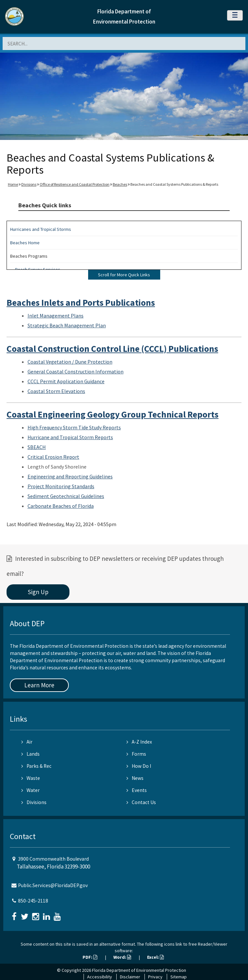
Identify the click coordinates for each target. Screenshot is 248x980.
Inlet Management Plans (56, 316)
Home (13, 184)
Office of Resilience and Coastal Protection (75, 184)
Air (27, 742)
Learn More (39, 685)
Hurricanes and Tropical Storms (41, 229)
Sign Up (38, 592)
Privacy (155, 977)
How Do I (139, 766)
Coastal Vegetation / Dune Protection (70, 362)
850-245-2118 (33, 901)
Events (137, 790)
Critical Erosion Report (53, 457)
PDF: (90, 957)
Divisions (29, 184)
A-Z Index (139, 742)
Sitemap (179, 977)
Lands (30, 754)
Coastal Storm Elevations (56, 391)
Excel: (155, 957)
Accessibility (100, 977)
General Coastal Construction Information (76, 371)
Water (30, 790)
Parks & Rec (36, 766)
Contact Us (141, 802)
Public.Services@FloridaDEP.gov (53, 885)
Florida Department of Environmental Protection (139, 970)
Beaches (120, 184)
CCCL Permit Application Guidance (66, 381)
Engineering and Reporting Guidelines (70, 476)
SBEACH (37, 447)
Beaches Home (25, 243)
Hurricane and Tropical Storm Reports (70, 437)
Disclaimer (130, 977)
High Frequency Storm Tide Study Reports (74, 427)
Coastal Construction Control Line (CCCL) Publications (112, 349)
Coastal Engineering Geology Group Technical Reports (113, 414)
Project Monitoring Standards (61, 486)
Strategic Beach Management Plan (67, 325)
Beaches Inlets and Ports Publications (81, 302)
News (135, 778)
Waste (31, 778)
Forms (136, 754)
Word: (122, 957)
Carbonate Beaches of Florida (61, 506)
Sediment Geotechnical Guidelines (66, 496)
